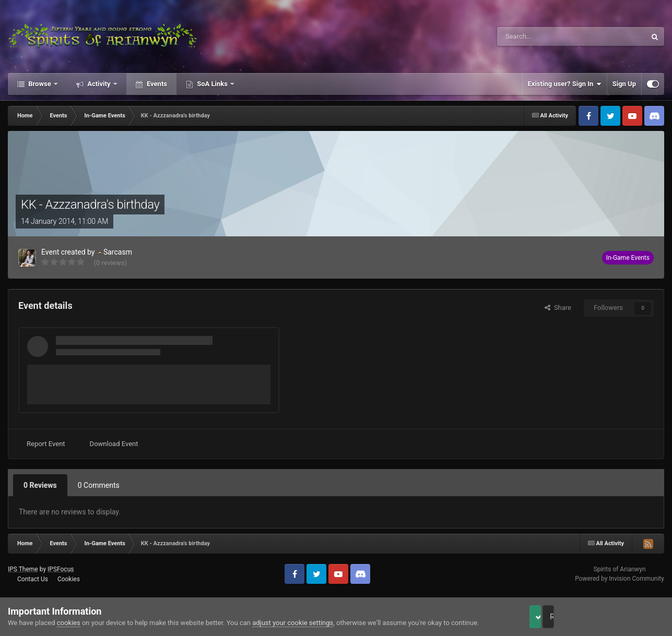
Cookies (69, 579)
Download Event (114, 444)
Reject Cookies (628, 617)
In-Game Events (628, 258)
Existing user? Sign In (565, 84)
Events (156, 84)
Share (558, 308)
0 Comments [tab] (99, 485)
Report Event (46, 444)
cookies (69, 623)
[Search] (547, 37)
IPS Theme (23, 569)
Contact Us (33, 579)
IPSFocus (61, 569)
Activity (99, 84)
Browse (40, 84)
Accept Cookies (550, 617)
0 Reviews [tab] (40, 485)
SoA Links (212, 84)
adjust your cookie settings (293, 623)
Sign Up (624, 84)
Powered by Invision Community (620, 579)
